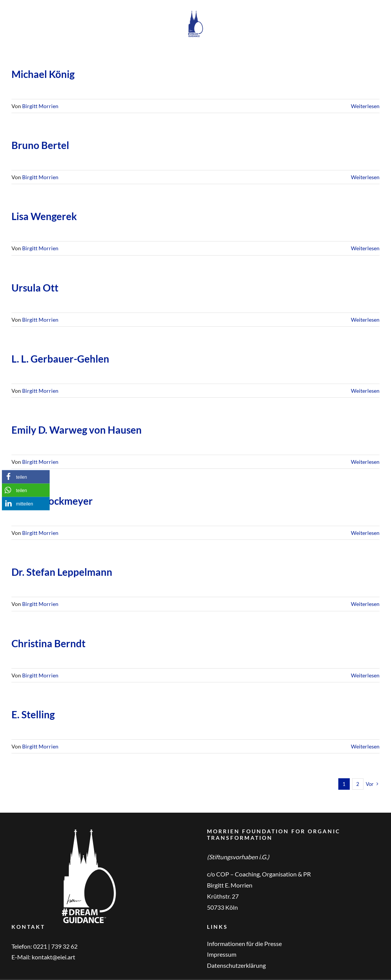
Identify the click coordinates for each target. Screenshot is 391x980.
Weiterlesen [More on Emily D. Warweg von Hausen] (365, 462)
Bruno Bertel (40, 145)
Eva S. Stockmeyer (52, 501)
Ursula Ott (35, 288)
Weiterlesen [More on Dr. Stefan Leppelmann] (365, 604)
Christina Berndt (48, 643)
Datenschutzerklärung (236, 965)
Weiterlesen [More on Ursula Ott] (365, 320)
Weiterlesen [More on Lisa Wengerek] (365, 248)
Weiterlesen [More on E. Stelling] (365, 746)
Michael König (43, 74)
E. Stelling (33, 714)
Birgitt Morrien (40, 106)
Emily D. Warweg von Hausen (77, 430)
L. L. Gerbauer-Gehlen (60, 359)
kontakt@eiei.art (53, 957)
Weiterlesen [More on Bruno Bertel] (365, 177)
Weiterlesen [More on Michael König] (365, 106)
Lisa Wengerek (44, 216)
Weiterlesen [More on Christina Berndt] (365, 675)
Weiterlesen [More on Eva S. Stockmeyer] (365, 533)
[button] (26, 477)
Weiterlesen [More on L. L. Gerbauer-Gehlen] (365, 391)
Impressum (222, 954)
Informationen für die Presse (244, 944)
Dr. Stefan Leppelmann (62, 572)
